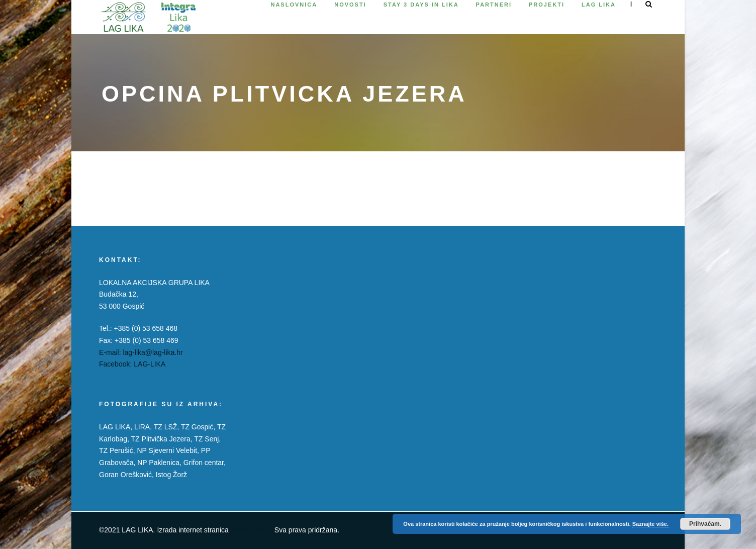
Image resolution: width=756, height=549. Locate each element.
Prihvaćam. (705, 524)
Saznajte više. (650, 524)
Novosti (350, 5)
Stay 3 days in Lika (421, 5)
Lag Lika (599, 5)
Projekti (547, 5)
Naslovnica (294, 5)
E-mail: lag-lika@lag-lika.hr (141, 352)
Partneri (494, 5)
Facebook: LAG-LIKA (132, 364)
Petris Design (252, 530)
